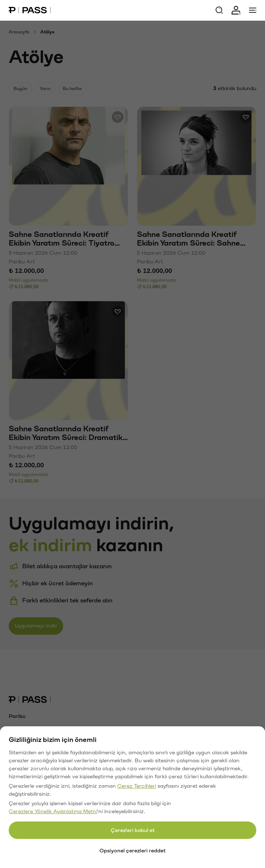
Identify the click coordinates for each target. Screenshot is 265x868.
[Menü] (253, 10)
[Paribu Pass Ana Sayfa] (30, 10)
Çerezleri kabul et (133, 830)
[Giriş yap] (236, 10)
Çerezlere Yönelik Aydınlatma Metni (53, 812)
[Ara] (219, 10)
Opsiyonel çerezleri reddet (132, 851)
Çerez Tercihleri (137, 786)
